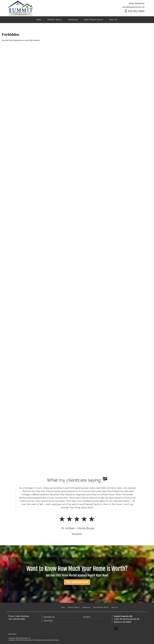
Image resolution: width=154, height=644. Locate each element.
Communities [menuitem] (73, 20)
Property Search (74, 607)
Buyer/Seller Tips (49, 617)
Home (63, 607)
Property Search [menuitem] (55, 20)
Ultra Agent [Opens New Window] (56, 640)
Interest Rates (48, 621)
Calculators (87, 617)
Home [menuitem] (39, 20)
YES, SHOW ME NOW (77, 582)
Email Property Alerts (101, 607)
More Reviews (77, 534)
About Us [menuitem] (114, 20)
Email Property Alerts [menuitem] (94, 20)
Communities (86, 607)
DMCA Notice (12, 634)
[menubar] (77, 20)
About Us (115, 607)
